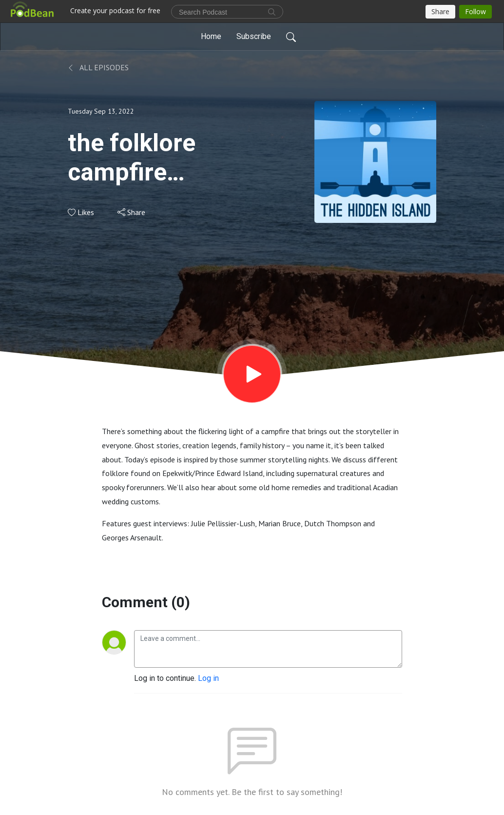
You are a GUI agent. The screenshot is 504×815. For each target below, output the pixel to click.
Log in (208, 678)
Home (211, 36)
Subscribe (254, 36)
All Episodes (98, 67)
